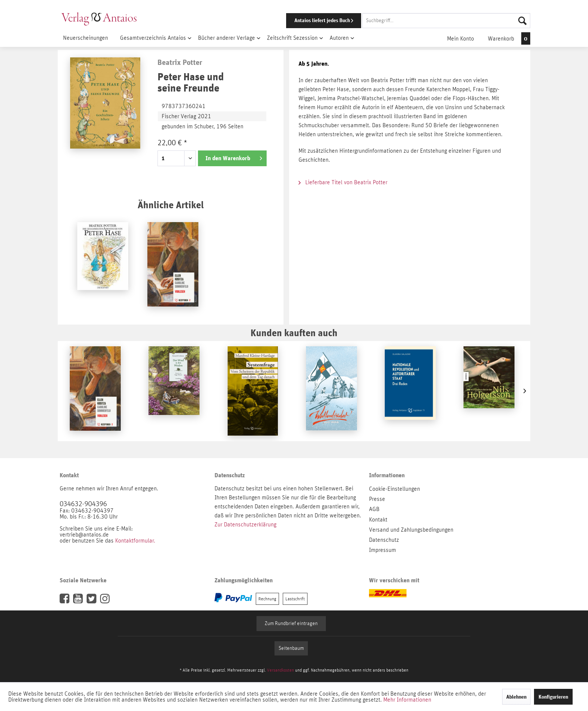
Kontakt (378, 520)
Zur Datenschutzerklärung (245, 525)
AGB (374, 509)
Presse (377, 499)
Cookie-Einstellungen (394, 489)
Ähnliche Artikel (171, 205)
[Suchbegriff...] (446, 21)
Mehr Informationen (407, 700)
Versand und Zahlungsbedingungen (411, 530)
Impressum (382, 550)
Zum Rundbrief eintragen (291, 624)
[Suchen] (522, 21)
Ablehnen (516, 697)
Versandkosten (280, 670)
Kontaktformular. (135, 541)
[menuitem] (398, 21)
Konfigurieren (553, 697)
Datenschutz (384, 540)
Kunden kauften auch (294, 333)
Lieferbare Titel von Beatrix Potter (343, 182)
